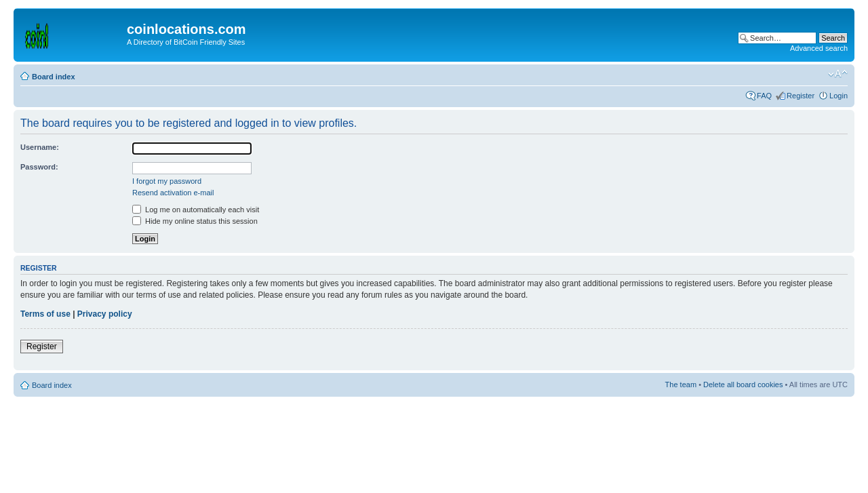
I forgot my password (167, 181)
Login (839, 96)
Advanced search (819, 48)
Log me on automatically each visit (196, 210)
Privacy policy (105, 314)
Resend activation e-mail (173, 193)
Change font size (838, 74)
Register (801, 96)
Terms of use (45, 314)
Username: (40, 147)
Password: (39, 167)
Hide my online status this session (195, 221)
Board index (54, 77)
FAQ (764, 96)
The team (681, 384)
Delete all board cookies (743, 384)
